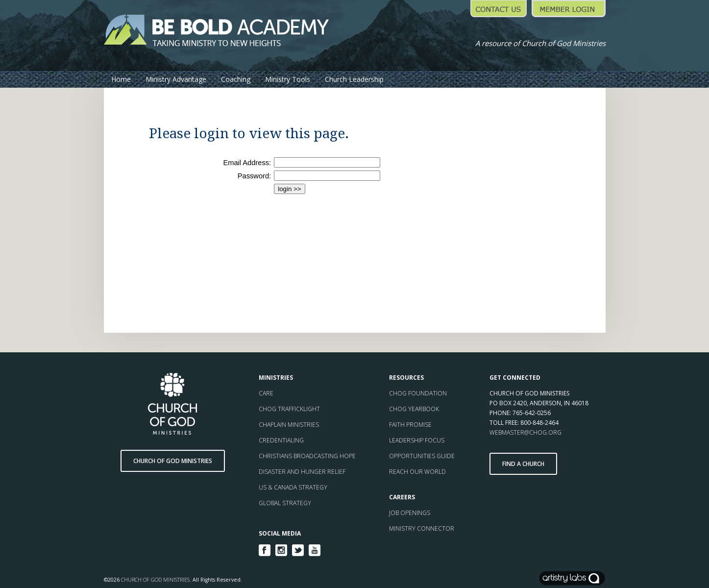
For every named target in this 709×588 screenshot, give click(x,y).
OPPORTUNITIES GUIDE (422, 456)
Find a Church (523, 464)
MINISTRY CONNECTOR (422, 528)
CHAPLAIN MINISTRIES (289, 425)
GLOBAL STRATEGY (285, 503)
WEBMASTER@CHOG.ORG (526, 432)
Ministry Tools (288, 79)
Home (121, 79)
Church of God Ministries (173, 461)
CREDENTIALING (281, 440)
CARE (266, 393)
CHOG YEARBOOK (414, 409)
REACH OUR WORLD (418, 472)
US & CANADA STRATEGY (293, 487)
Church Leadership (354, 79)
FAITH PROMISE (410, 425)
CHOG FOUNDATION (418, 393)
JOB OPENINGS (410, 513)
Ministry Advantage (176, 79)
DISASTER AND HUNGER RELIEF (302, 472)
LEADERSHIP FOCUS (417, 440)
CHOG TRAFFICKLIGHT (289, 409)
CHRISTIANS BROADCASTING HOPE (307, 456)
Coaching (236, 79)
